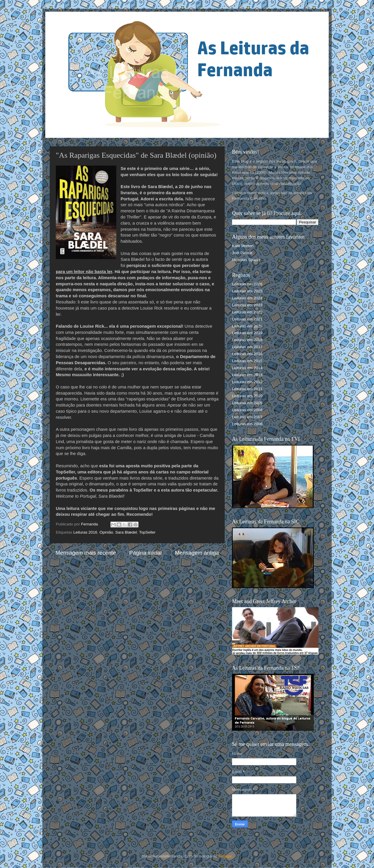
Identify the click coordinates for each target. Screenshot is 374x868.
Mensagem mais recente (86, 553)
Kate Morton (243, 246)
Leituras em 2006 (247, 424)
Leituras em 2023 (247, 305)
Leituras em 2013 (247, 375)
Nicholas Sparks (246, 260)
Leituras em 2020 (247, 326)
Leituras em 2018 (247, 340)
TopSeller (147, 532)
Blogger (225, 856)
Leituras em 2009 (247, 403)
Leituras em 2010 (247, 396)
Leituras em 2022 (247, 312)
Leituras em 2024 (247, 298)
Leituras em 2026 (247, 284)
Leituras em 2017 (247, 347)
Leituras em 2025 (247, 291)
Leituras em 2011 (247, 389)
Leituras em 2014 (247, 368)
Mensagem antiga (197, 553)
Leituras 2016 (85, 532)
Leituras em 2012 (247, 382)
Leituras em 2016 (247, 354)
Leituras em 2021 (247, 319)
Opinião (106, 532)
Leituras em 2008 (247, 410)
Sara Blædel (126, 532)
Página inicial (145, 553)
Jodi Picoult (242, 253)
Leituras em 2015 (247, 361)
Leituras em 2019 (247, 333)
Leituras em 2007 (247, 417)
